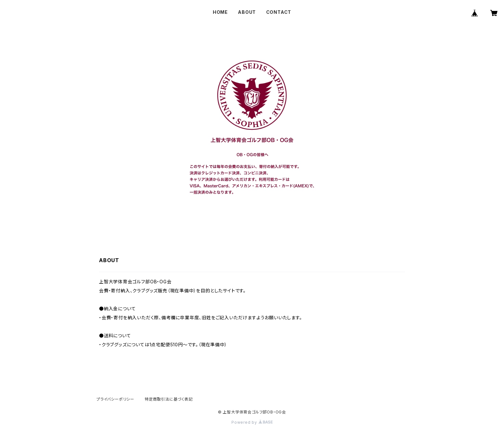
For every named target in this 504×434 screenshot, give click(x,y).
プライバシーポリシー (115, 399)
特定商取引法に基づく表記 (169, 399)
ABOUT (247, 12)
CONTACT (279, 12)
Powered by (252, 422)
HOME (220, 12)
